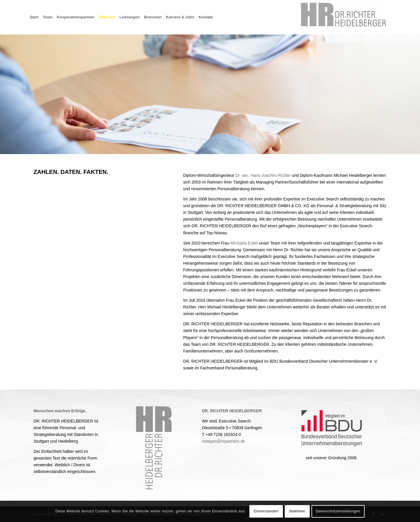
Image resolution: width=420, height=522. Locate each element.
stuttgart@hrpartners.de (223, 441)
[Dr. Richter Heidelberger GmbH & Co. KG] (343, 17)
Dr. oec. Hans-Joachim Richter (263, 175)
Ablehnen (297, 511)
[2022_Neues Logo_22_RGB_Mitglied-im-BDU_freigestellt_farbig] (332, 428)
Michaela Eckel (244, 243)
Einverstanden (266, 511)
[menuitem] (36, 17)
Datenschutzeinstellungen (338, 511)
